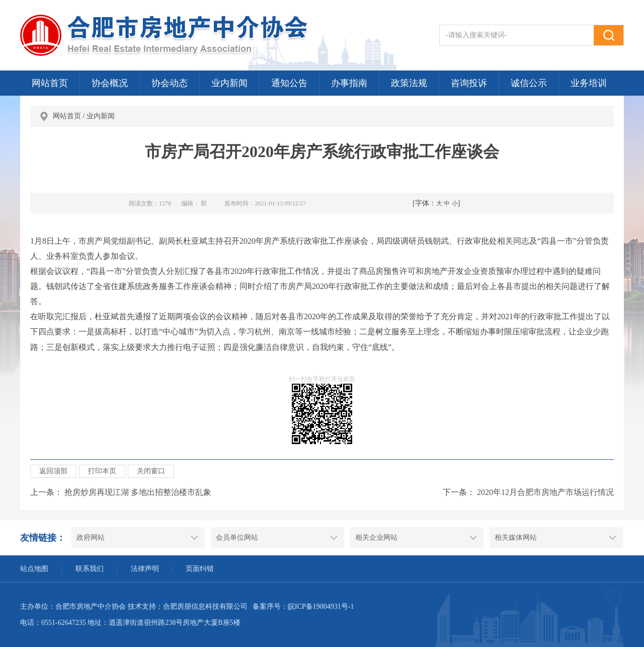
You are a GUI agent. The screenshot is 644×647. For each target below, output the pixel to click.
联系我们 (90, 569)
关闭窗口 (151, 471)
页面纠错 (200, 569)
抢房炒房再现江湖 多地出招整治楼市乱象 (138, 492)
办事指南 (349, 83)
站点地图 (34, 569)
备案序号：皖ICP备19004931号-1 (303, 606)
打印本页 (102, 471)
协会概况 (110, 83)
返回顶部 (53, 471)
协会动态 (170, 83)
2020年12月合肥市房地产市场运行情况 (545, 492)
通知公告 (289, 83)
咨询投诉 (469, 83)
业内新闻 (229, 83)
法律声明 (145, 569)
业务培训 (589, 83)
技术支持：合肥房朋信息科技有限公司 (188, 606)
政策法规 (409, 83)
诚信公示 (529, 83)
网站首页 (50, 83)
